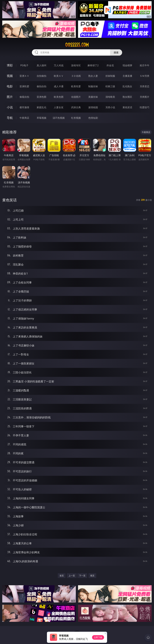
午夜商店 (24, 118)
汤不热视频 (59, 118)
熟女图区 (127, 97)
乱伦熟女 (127, 86)
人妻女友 (59, 107)
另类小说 (110, 107)
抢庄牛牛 (145, 65)
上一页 (72, 576)
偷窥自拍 (24, 97)
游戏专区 (76, 65)
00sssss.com (77, 45)
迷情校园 (93, 107)
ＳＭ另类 (145, 76)
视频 (10, 76)
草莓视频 (42, 118)
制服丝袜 (93, 86)
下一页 (82, 576)
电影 (10, 86)
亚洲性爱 (24, 86)
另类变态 (145, 86)
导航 (10, 118)
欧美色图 (59, 97)
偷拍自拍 (42, 86)
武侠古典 (76, 107)
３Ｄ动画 (76, 76)
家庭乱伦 (42, 107)
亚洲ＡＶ (24, 76)
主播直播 (127, 76)
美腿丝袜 (93, 97)
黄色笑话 (127, 107)
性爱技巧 (145, 107)
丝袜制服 (110, 76)
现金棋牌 (127, 65)
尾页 (92, 576)
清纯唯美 (110, 97)
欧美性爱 (76, 86)
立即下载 (98, 637)
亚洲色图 (42, 97)
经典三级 (110, 86)
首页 (62, 576)
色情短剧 (93, 118)
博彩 (10, 65)
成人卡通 (59, 86)
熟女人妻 (93, 76)
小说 (10, 107)
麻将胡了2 (93, 65)
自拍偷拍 (42, 76)
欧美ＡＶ (59, 76)
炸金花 (110, 65)
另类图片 (145, 97)
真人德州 (42, 65)
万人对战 (59, 65)
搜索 (116, 52)
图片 (10, 97)
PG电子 (24, 65)
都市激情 (24, 107)
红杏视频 (76, 118)
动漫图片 (76, 97)
